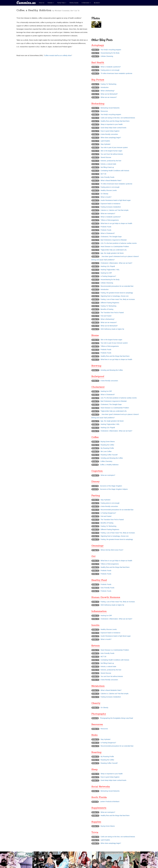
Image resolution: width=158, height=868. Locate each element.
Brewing (96, 366)
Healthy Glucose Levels (109, 190)
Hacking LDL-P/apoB (108, 266)
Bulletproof (98, 376)
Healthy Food (99, 580)
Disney (96, 482)
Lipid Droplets (105, 141)
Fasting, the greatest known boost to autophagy (117, 293)
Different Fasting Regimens (110, 303)
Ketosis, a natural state (108, 164)
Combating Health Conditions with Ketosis (115, 171)
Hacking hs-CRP (106, 273)
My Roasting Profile (107, 448)
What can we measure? (109, 97)
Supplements (99, 808)
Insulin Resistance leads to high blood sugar (116, 200)
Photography (99, 714)
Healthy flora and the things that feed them (115, 121)
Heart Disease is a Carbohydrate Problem (115, 247)
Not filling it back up (107, 167)
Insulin (95, 625)
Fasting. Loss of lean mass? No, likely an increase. (118, 299)
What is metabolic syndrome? (111, 67)
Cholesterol (98, 387)
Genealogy (97, 546)
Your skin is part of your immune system (114, 147)
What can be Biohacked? (109, 94)
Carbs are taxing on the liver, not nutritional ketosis (118, 118)
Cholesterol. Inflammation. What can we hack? (116, 263)
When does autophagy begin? (111, 138)
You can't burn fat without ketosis (112, 154)
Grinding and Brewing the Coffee (112, 370)
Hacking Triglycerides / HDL (110, 270)
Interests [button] (51, 3)
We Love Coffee (106, 451)
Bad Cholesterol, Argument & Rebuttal (114, 240)
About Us (42, 3)
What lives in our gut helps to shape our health (116, 223)
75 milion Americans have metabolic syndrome (116, 73)
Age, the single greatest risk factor (112, 253)
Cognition (97, 471)
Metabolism (98, 686)
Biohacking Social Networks (110, 108)
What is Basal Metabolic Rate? (111, 180)
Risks (95, 735)
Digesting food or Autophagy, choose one (114, 296)
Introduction (105, 87)
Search (97, 3)
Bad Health (98, 63)
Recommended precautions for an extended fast (117, 286)
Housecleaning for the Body (110, 53)
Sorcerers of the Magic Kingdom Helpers (114, 489)
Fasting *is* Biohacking (108, 84)
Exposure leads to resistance (110, 204)
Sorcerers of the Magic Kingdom (111, 486)
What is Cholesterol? (108, 233)
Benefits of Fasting (107, 309)
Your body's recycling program (111, 50)
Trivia (95, 832)
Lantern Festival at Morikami (110, 802)
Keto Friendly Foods (107, 177)
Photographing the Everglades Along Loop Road (117, 718)
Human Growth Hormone (106, 597)
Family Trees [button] (62, 3)
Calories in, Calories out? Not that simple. (115, 210)
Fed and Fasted (106, 316)
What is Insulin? (106, 197)
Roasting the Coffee (107, 445)
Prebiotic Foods (106, 230)
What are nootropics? (108, 214)
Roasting (96, 752)
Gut (93, 556)
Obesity (96, 703)
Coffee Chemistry (106, 461)
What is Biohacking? (107, 91)
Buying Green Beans (108, 442)
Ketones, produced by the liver (111, 161)
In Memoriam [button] (86, 3)
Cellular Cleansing (107, 56)
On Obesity (104, 194)
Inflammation (99, 611)
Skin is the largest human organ (111, 151)
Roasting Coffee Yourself (109, 455)
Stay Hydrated (105, 144)
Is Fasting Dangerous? (108, 276)
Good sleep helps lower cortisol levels (113, 128)
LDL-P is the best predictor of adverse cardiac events (119, 243)
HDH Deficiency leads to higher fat (112, 329)
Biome (95, 335)
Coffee (95, 437)
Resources (104, 111)
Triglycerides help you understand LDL (114, 250)
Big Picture (98, 80)
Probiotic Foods (106, 227)
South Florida (99, 797)
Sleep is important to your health (112, 124)
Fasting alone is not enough (110, 70)
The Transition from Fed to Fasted (112, 313)
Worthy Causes (74, 3)
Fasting (96, 496)
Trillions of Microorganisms (110, 220)
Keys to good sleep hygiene (110, 131)
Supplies (96, 822)
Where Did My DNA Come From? (112, 550)
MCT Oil (103, 174)
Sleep (95, 770)
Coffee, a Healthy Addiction (109, 465)
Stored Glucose (106, 157)
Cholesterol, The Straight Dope (111, 237)
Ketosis (96, 646)
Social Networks (101, 787)
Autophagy (98, 45)
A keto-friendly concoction (109, 134)
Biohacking (98, 104)
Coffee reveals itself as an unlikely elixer (58, 55)
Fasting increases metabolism (111, 207)
